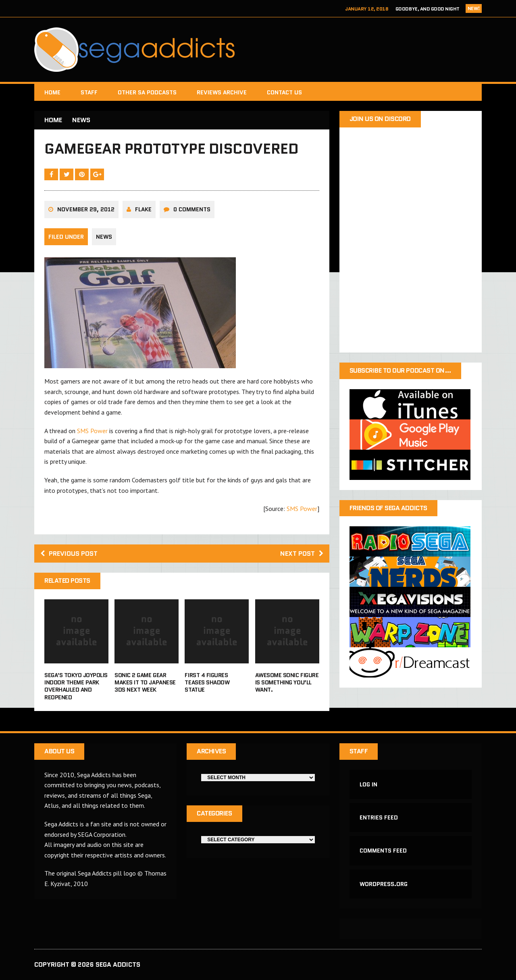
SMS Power (92, 431)
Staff (89, 92)
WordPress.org (384, 884)
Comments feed (383, 851)
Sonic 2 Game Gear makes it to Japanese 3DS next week (145, 682)
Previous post (69, 554)
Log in (368, 784)
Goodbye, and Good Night (428, 9)
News (104, 237)
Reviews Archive (222, 92)
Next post (302, 554)
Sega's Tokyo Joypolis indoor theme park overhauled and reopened (76, 686)
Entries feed (379, 817)
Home (52, 92)
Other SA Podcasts (147, 92)
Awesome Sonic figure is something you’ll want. (287, 682)
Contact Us (284, 92)
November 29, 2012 (86, 209)
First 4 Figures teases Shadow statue (207, 682)
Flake (143, 209)
